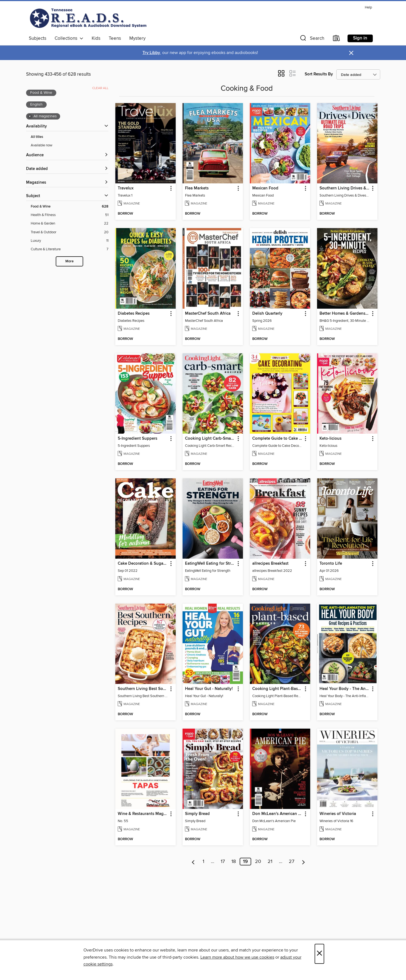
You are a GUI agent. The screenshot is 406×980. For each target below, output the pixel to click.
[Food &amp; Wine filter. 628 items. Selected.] (70, 207)
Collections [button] (69, 38)
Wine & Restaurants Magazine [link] (143, 814)
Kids (96, 38)
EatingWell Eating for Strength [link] (210, 564)
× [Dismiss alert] (351, 53)
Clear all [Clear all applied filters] (100, 88)
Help (368, 8)
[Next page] (303, 862)
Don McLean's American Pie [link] (277, 814)
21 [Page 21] (270, 862)
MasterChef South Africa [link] (208, 314)
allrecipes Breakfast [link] (270, 564)
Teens (115, 38)
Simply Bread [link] (197, 814)
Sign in (360, 38)
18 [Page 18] (234, 862)
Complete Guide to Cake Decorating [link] (277, 439)
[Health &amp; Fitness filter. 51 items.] (70, 215)
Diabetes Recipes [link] (134, 314)
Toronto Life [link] (331, 564)
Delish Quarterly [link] (267, 314)
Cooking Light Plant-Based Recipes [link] (277, 689)
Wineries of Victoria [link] (338, 814)
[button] (312, 39)
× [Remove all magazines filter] (30, 117)
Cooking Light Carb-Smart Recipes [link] (210, 439)
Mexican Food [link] (265, 188)
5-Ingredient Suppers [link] (138, 439)
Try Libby (151, 53)
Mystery (137, 38)
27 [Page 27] (292, 862)
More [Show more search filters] (69, 261)
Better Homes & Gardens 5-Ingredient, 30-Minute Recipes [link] (345, 314)
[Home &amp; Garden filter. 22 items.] (70, 224)
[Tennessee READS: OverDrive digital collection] (89, 18)
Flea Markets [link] (197, 188)
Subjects (38, 38)
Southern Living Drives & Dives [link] (345, 188)
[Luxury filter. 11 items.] (70, 241)
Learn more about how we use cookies (237, 957)
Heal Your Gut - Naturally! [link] (209, 689)
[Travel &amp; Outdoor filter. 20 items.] (70, 232)
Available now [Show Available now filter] (42, 145)
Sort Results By (319, 74)
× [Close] (319, 954)
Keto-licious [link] (331, 439)
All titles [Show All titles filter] (37, 137)
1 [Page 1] (203, 862)
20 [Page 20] (258, 862)
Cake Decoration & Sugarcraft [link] (143, 564)
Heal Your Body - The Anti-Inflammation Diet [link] (345, 689)
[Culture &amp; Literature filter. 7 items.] (70, 249)
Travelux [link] (126, 188)
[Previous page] (193, 862)
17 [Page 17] (223, 862)
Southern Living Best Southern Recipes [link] (143, 689)
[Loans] (337, 39)
